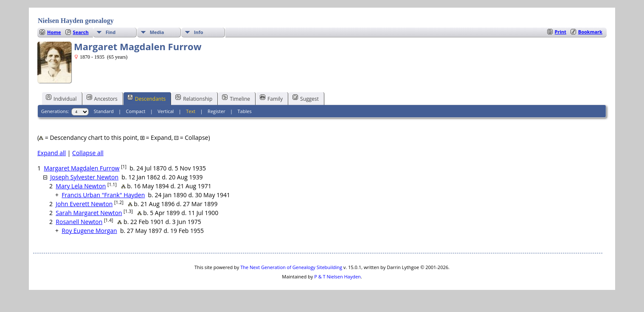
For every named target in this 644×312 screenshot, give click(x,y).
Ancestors (102, 98)
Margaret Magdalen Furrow (82, 168)
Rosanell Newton (79, 222)
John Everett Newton (84, 204)
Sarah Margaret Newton (89, 213)
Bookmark (590, 32)
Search (81, 32)
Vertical (166, 111)
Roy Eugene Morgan (89, 231)
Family (271, 98)
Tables (245, 111)
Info (199, 32)
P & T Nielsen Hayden (337, 277)
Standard (104, 111)
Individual (61, 98)
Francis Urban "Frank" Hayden (103, 195)
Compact (136, 111)
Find (111, 32)
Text (191, 111)
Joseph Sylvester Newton (84, 177)
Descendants (146, 98)
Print (561, 32)
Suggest (306, 98)
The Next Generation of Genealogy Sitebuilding (291, 267)
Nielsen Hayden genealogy (76, 21)
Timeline (236, 98)
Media (157, 32)
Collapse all (88, 153)
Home (54, 32)
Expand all (52, 153)
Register (217, 111)
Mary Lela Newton (81, 186)
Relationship (194, 98)
